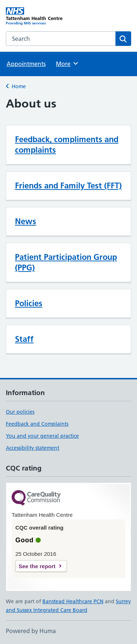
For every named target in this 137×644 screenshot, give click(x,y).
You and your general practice (42, 436)
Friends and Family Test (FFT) (68, 186)
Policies (29, 303)
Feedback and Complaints (37, 424)
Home (19, 86)
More (67, 63)
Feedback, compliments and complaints (67, 145)
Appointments (26, 64)
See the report (37, 566)
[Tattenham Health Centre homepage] (37, 16)
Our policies (20, 412)
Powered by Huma (31, 631)
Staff (24, 339)
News (26, 221)
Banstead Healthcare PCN (73, 601)
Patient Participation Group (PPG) (66, 262)
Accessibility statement (33, 448)
